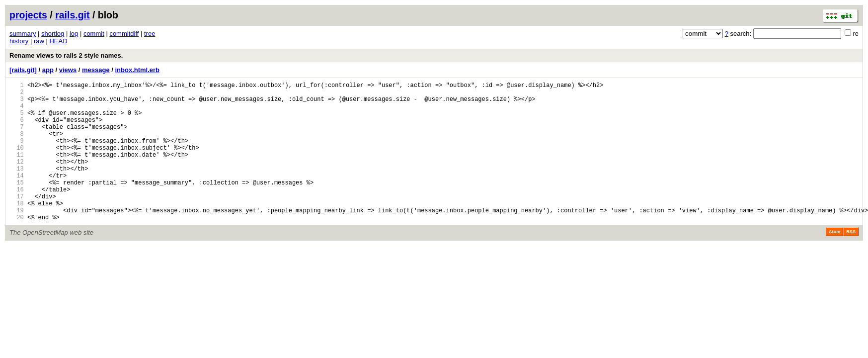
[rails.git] (23, 70)
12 (17, 179)
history (19, 41)
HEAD (58, 41)
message (96, 70)
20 (17, 247)
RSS (851, 262)
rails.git (72, 15)
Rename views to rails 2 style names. (66, 55)
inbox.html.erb (137, 70)
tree (150, 34)
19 (17, 238)
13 (17, 188)
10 (17, 162)
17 (17, 222)
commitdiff (124, 34)
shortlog (53, 34)
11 (17, 171)
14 (17, 196)
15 (17, 205)
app (48, 70)
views (68, 70)
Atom (834, 262)
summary (23, 34)
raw (39, 41)
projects (28, 15)
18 (17, 230)
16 (17, 213)
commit (94, 34)
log (74, 34)
